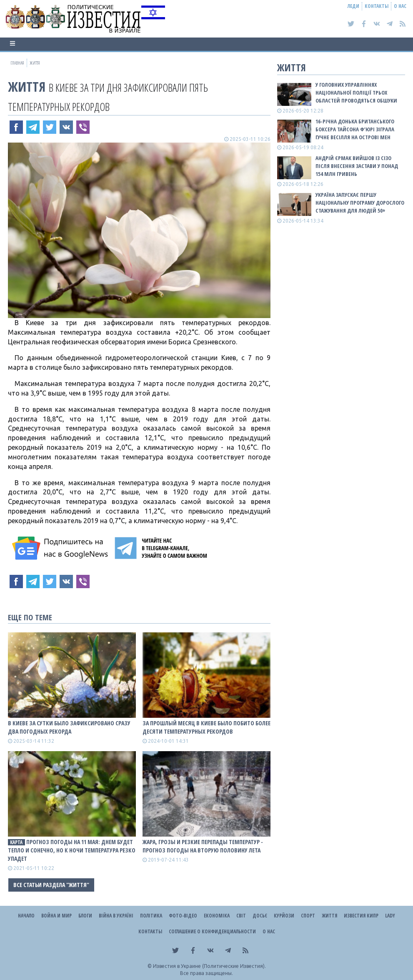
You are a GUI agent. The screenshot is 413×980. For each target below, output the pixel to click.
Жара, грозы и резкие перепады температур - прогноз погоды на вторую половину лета (203, 846)
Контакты (377, 6)
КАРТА (16, 842)
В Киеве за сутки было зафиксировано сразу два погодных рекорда (69, 727)
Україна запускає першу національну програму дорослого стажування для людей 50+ (360, 203)
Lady (390, 916)
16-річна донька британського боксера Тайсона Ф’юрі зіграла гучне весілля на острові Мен (355, 129)
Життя (27, 86)
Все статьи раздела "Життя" (51, 885)
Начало (26, 916)
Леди (353, 6)
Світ (241, 916)
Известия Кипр (361, 916)
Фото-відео (183, 916)
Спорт (308, 916)
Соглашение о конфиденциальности (212, 931)
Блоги (85, 916)
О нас (400, 6)
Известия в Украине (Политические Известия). (209, 966)
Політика (151, 916)
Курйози (284, 916)
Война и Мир (56, 916)
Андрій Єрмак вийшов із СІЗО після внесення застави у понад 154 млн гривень (357, 166)
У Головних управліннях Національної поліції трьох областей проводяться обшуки (356, 93)
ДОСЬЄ (260, 916)
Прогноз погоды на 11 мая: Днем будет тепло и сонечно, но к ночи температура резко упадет (72, 850)
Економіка (217, 916)
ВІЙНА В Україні (116, 916)
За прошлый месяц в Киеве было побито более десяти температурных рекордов (206, 727)
